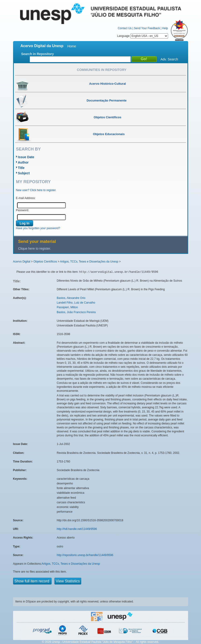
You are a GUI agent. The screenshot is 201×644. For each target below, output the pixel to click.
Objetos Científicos (45, 262)
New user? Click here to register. (36, 190)
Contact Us (125, 28)
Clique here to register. (35, 248)
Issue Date (26, 157)
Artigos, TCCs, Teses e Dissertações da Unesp (89, 262)
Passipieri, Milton (67, 307)
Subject (24, 173)
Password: (22, 210)
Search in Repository (38, 54)
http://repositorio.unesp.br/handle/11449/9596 (85, 555)
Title (21, 168)
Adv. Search (169, 59)
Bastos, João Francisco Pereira (76, 312)
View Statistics (68, 581)
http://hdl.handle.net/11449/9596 (77, 529)
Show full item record (32, 581)
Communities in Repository (102, 70)
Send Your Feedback (147, 28)
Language (143, 36)
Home (72, 46)
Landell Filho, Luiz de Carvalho (76, 303)
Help (165, 28)
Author (23, 162)
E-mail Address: (26, 198)
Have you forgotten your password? (38, 228)
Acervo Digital (22, 262)
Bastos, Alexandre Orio (71, 298)
